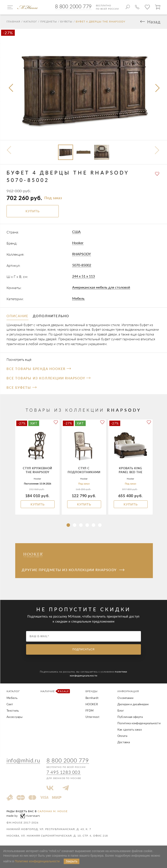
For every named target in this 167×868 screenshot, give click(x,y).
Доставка (124, 742)
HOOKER (92, 704)
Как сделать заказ (130, 729)
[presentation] (11, 88)
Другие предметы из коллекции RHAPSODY (73, 570)
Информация (128, 691)
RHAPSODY (82, 254)
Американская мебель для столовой (101, 287)
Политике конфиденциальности (37, 861)
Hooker (78, 243)
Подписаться (83, 649)
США (76, 232)
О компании (125, 698)
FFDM (89, 710)
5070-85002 (82, 265)
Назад (154, 22)
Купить (38, 504)
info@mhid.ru (23, 760)
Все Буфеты (21, 387)
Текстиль (13, 710)
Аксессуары (14, 717)
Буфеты (66, 22)
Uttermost (92, 717)
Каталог (30, 22)
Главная (13, 22)
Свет (10, 704)
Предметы (49, 22)
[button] (68, 525)
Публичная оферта (130, 717)
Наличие (54, 691)
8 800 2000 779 (73, 6)
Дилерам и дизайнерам (133, 704)
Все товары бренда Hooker (39, 369)
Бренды (92, 691)
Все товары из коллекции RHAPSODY (48, 378)
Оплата (122, 736)
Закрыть (72, 861)
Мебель (78, 298)
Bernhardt (92, 698)
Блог (121, 710)
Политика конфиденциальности (139, 723)
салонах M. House (53, 811)
